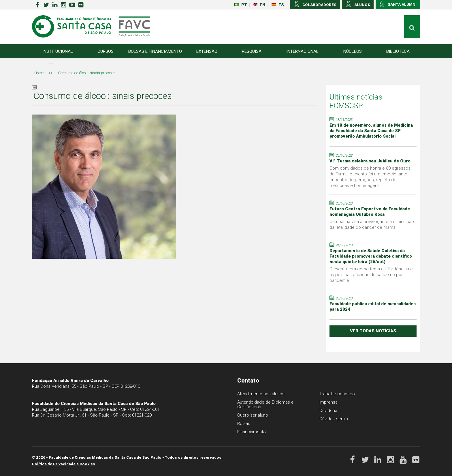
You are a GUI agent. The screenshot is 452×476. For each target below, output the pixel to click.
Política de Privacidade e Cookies (64, 464)
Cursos (106, 51)
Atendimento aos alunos (261, 394)
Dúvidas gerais (334, 419)
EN (259, 5)
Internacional (302, 51)
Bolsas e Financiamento (155, 51)
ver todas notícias (373, 331)
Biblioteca (398, 51)
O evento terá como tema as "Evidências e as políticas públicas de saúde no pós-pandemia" (371, 275)
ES (278, 5)
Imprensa (328, 402)
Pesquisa (252, 51)
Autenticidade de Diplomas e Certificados (265, 404)
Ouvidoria (328, 411)
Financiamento (252, 432)
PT (241, 5)
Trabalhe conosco (337, 394)
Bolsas (244, 423)
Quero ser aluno (253, 415)
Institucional (58, 51)
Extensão (207, 51)
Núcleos (353, 51)
